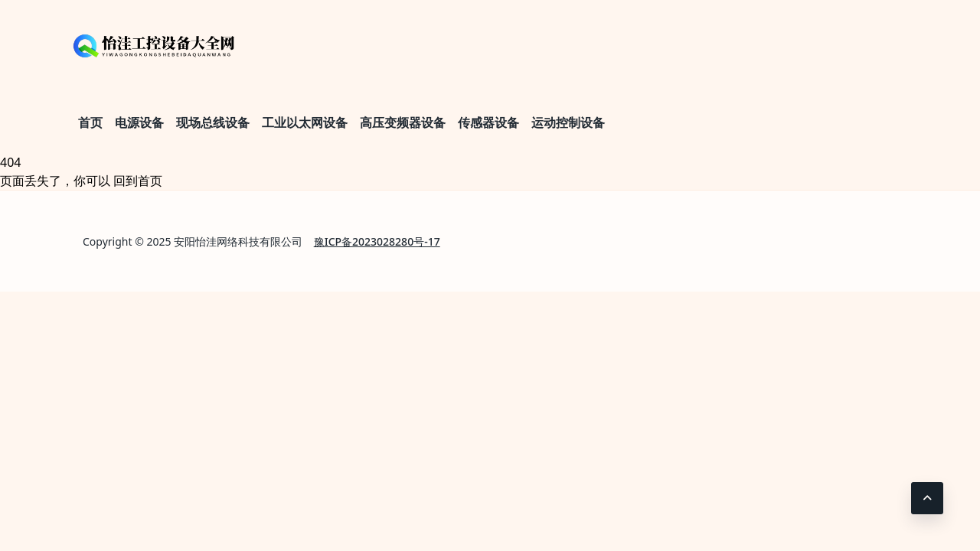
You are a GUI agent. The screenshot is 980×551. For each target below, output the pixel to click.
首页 (90, 122)
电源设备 (139, 122)
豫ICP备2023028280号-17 (377, 241)
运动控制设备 (568, 122)
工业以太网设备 (305, 122)
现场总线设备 (213, 122)
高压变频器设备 (403, 122)
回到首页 (138, 181)
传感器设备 (488, 122)
